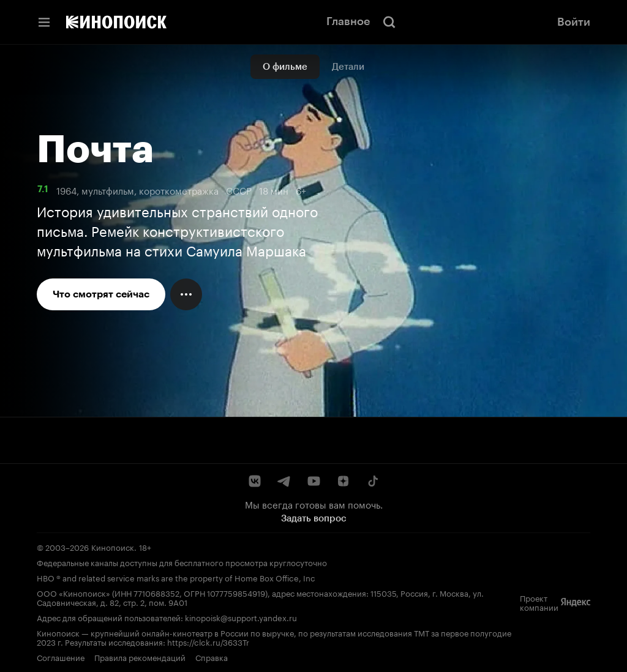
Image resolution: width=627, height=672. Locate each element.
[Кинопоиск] (116, 22)
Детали (348, 67)
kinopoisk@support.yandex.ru (241, 617)
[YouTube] (313, 481)
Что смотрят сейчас (101, 294)
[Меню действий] (186, 294)
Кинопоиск (113, 547)
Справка (212, 657)
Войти (574, 22)
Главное (348, 21)
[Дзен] (343, 481)
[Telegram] (284, 481)
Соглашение (61, 657)
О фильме (285, 67)
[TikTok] (372, 481)
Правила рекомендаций (140, 657)
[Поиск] (389, 22)
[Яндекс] (576, 602)
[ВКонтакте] (255, 481)
